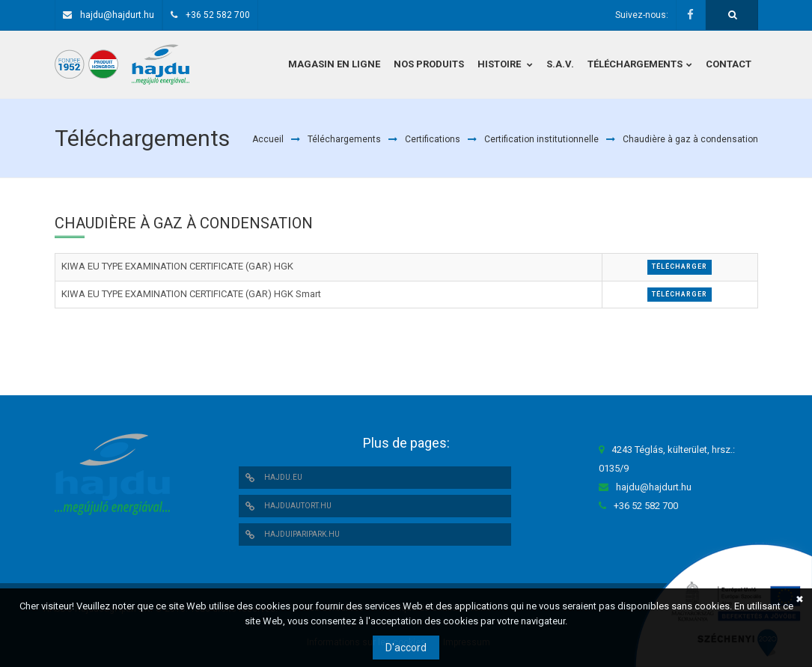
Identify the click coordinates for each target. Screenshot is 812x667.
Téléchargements (344, 139)
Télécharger (680, 267)
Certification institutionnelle (541, 139)
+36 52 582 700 (218, 15)
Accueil (268, 139)
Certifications (433, 139)
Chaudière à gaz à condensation (690, 139)
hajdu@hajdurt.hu (117, 15)
